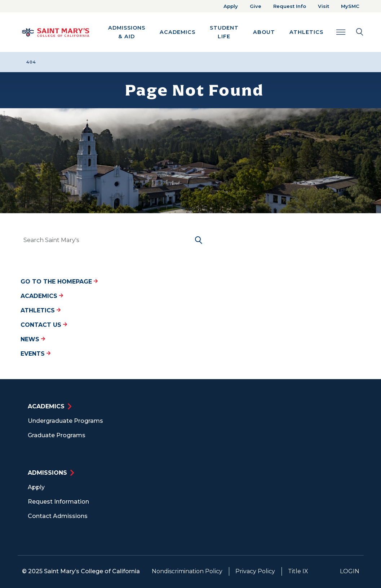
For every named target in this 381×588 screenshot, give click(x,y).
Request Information (58, 502)
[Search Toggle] (350, 32)
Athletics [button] (306, 32)
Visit (324, 6)
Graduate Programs (57, 435)
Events (36, 354)
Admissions (47, 473)
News (33, 339)
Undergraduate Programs (65, 421)
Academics (42, 296)
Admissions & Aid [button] (127, 32)
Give (256, 6)
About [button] (264, 32)
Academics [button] (178, 32)
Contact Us (44, 325)
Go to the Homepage (59, 282)
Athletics (41, 310)
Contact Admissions (58, 516)
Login (350, 571)
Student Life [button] (224, 32)
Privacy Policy (255, 571)
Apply (231, 6)
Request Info (290, 6)
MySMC (350, 6)
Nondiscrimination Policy (187, 571)
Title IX (298, 571)
